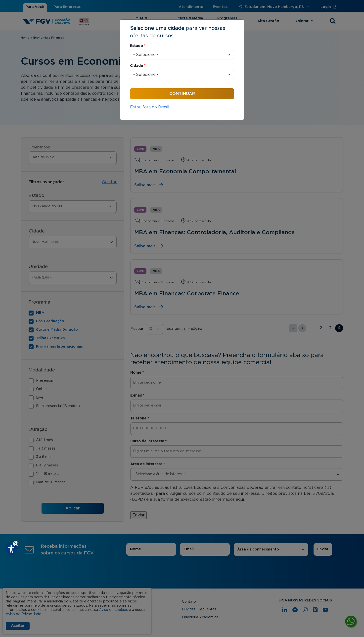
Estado (138, 46)
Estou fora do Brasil (150, 107)
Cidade (138, 66)
